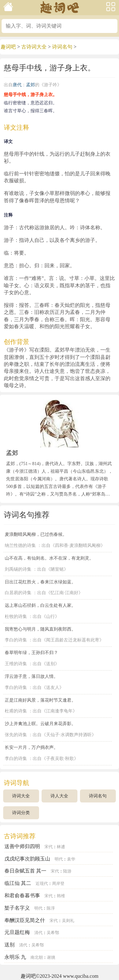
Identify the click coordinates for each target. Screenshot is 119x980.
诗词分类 (21, 813)
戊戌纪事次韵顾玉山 (27, 859)
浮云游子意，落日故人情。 (31, 676)
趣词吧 (8, 47)
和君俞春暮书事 (22, 896)
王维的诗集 (16, 664)
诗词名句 (62, 47)
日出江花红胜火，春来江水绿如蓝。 (40, 582)
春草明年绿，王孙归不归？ (31, 652)
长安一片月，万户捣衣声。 (31, 747)
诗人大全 (59, 796)
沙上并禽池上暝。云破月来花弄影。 (40, 724)
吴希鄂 (53, 933)
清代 (38, 933)
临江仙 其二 (18, 883)
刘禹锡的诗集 (18, 569)
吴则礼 (68, 921)
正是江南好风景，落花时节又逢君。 (40, 700)
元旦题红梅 (17, 932)
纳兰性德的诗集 (20, 545)
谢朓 (51, 957)
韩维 (61, 896)
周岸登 (58, 884)
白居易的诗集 (18, 593)
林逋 (61, 847)
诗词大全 (21, 796)
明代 (59, 859)
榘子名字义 (17, 908)
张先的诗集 (16, 735)
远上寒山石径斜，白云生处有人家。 (40, 605)
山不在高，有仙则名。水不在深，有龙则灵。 (49, 558)
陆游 (67, 871)
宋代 (49, 847)
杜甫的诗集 (16, 711)
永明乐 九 (15, 957)
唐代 (17, 85)
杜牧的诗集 (16, 617)
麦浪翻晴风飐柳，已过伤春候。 (36, 534)
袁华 (71, 859)
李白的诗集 (16, 640)
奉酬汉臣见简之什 (25, 920)
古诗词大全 (34, 47)
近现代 (42, 884)
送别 (10, 945)
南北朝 (37, 957)
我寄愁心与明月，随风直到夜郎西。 (40, 629)
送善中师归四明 (22, 846)
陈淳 (51, 908)
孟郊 (30, 85)
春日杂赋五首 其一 (25, 871)
